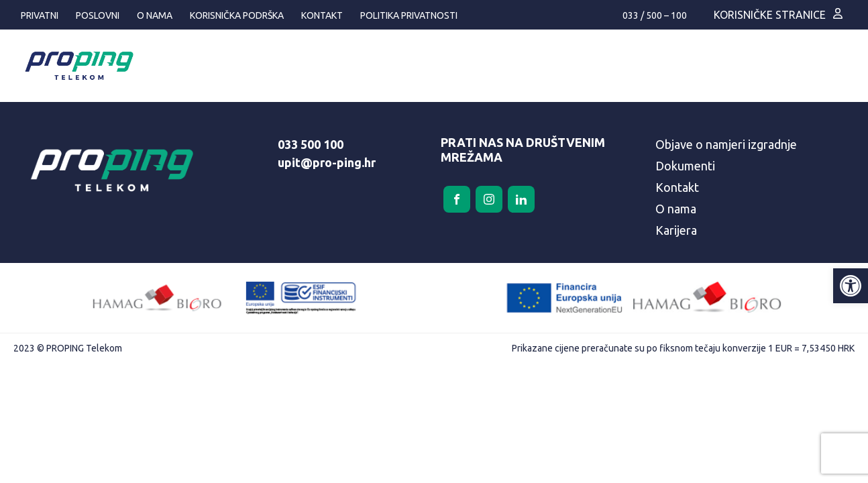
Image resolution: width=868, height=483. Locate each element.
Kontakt (322, 15)
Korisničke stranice (770, 15)
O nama (155, 15)
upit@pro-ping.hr (327, 162)
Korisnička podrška (237, 15)
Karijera (676, 230)
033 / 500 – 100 (655, 15)
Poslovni (98, 15)
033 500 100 (311, 144)
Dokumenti (685, 166)
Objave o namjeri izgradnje (726, 144)
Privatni (40, 15)
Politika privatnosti (409, 15)
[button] (851, 286)
